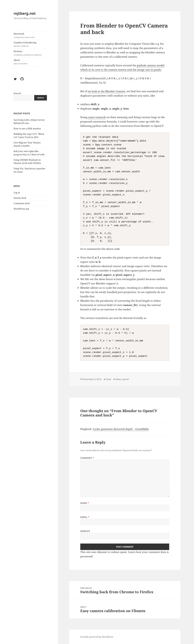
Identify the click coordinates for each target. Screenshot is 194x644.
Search (17, 93)
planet (126, 379)
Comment (87, 458)
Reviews (30, 53)
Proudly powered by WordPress (97, 637)
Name (85, 503)
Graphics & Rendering (30, 44)
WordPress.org (21, 209)
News (119, 379)
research (101, 117)
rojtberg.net (25, 13)
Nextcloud (30, 35)
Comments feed (22, 203)
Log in (17, 193)
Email (85, 517)
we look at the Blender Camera (106, 91)
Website (85, 531)
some (91, 117)
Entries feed (20, 198)
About (30, 62)
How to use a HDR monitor (27, 129)
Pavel (108, 379)
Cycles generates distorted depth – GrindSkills (121, 429)
